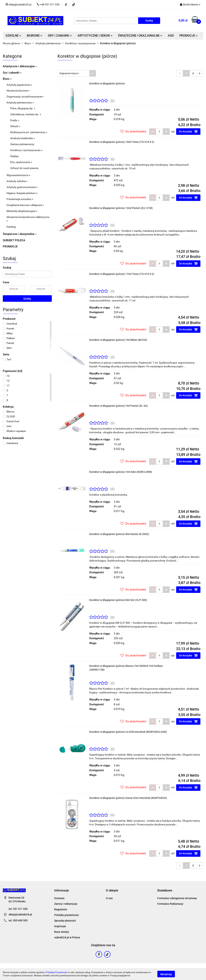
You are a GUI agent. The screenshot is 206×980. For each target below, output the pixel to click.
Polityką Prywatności (57, 972)
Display (14, 156)
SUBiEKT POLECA (14, 240)
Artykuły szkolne (17, 181)
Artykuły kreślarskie (23, 138)
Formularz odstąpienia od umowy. (177, 898)
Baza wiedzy (62, 932)
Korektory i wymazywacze (26, 150)
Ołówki (15, 126)
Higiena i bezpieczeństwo (22, 193)
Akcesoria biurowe (18, 91)
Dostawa (59, 898)
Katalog (11, 227)
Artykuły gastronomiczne (22, 187)
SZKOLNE (13, 36)
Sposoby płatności (65, 921)
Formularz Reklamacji (170, 904)
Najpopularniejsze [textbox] (69, 73)
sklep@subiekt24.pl (20, 914)
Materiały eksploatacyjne (22, 211)
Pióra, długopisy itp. (23, 108)
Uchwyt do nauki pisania (24, 168)
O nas (109, 898)
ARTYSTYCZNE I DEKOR (95, 36)
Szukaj (27, 299)
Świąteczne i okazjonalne (20, 234)
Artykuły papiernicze (19, 85)
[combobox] (77, 73)
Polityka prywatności (67, 915)
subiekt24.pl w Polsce (67, 937)
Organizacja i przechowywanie (25, 97)
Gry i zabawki (12, 73)
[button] (62, 891)
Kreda (15, 120)
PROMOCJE (188, 36)
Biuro (7, 79)
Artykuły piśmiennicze (20, 103)
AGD (171, 36)
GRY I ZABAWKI (60, 36)
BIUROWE (35, 36)
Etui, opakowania (21, 162)
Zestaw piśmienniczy (22, 144)
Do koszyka (188, 131)
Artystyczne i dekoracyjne (20, 66)
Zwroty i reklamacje (66, 904)
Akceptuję (166, 974)
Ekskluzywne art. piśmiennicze (29, 132)
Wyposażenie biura (18, 175)
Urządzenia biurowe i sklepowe (25, 205)
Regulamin (61, 909)
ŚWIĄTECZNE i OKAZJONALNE (140, 36)
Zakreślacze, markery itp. (26, 114)
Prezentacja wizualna (20, 199)
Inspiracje (60, 926)
